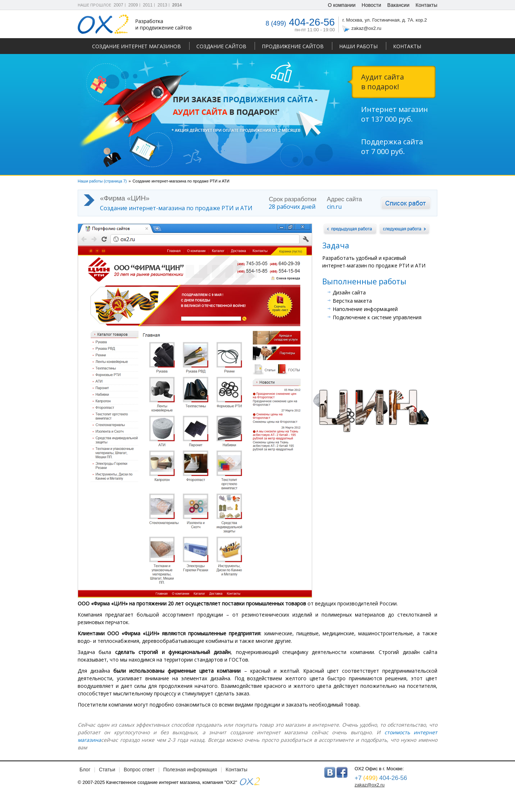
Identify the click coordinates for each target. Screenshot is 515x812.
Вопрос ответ (139, 770)
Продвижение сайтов (293, 46)
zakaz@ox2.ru (366, 28)
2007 (119, 5)
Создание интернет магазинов (136, 46)
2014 (177, 5)
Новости (372, 5)
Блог (85, 770)
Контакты (407, 46)
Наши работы (358, 46)
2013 (162, 5)
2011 (148, 5)
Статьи (107, 770)
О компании (341, 5)
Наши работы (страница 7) (102, 181)
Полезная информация (190, 770)
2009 (133, 5)
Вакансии (398, 5)
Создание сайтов (221, 46)
